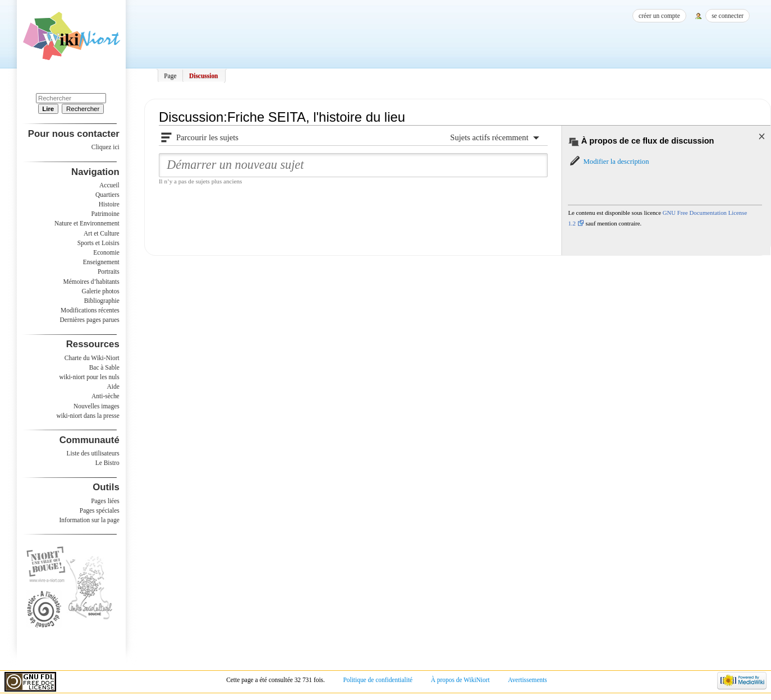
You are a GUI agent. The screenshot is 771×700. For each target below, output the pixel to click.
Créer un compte (659, 16)
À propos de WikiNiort (460, 680)
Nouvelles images (97, 406)
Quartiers (107, 195)
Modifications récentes (90, 310)
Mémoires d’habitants (91, 282)
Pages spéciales (100, 510)
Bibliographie (102, 301)
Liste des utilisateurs (93, 453)
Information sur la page (90, 520)
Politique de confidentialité (378, 680)
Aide (113, 386)
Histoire (109, 204)
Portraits (109, 271)
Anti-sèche (105, 396)
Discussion (204, 76)
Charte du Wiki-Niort (92, 358)
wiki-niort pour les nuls (90, 377)
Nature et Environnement (87, 223)
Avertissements (527, 680)
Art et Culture (102, 233)
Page (170, 76)
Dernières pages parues (90, 320)
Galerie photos (101, 291)
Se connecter (728, 16)
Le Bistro (107, 463)
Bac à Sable (104, 367)
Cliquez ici (105, 147)
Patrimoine (105, 214)
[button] (608, 162)
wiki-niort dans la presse (88, 416)
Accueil (109, 185)
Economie (106, 252)
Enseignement (101, 262)
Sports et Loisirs (98, 243)
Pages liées (105, 501)
